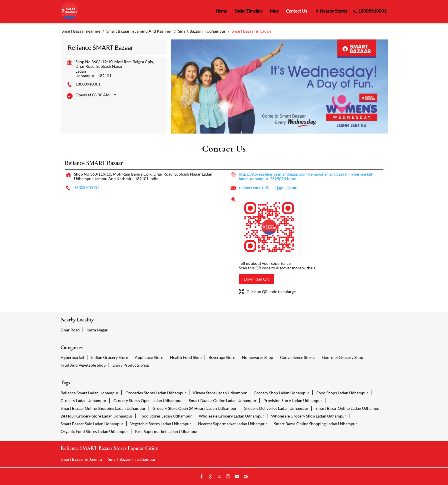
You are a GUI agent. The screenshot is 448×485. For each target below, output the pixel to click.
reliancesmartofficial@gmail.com (268, 187)
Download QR (256, 279)
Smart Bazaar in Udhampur (132, 459)
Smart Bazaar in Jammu (81, 459)
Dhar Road (70, 330)
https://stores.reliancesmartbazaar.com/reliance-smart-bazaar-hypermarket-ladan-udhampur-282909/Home (306, 176)
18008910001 (88, 84)
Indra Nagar (97, 330)
